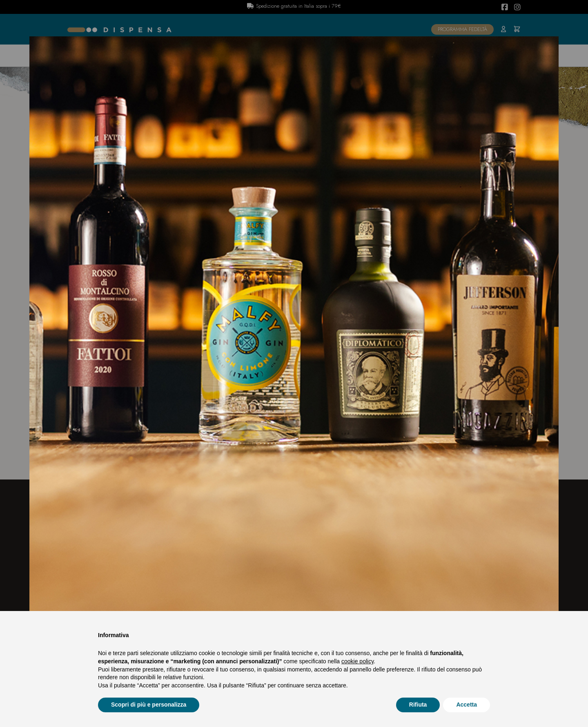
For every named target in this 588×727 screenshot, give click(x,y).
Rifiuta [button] (418, 705)
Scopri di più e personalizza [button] (149, 705)
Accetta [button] (467, 705)
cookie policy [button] (357, 661)
